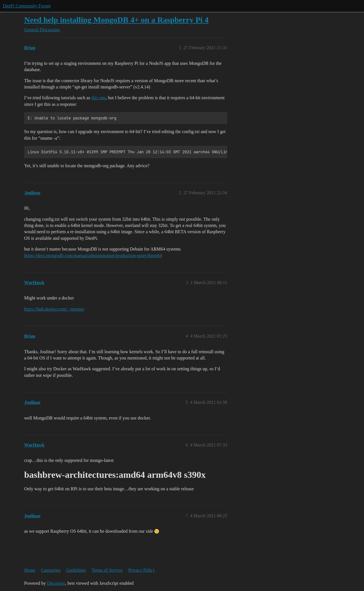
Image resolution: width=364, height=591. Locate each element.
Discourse (56, 583)
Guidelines (76, 570)
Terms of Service (107, 570)
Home (30, 570)
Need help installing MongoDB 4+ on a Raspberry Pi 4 (116, 20)
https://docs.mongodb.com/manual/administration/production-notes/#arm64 (93, 256)
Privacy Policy (142, 570)
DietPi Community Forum (27, 6)
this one (98, 98)
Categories (51, 570)
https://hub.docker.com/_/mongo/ (54, 309)
